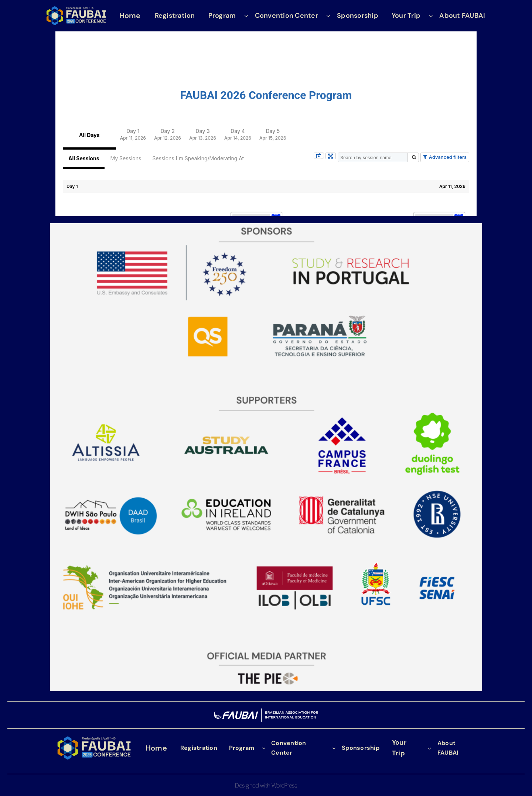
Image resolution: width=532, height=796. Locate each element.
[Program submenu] (246, 16)
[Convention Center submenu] (328, 16)
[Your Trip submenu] (431, 16)
